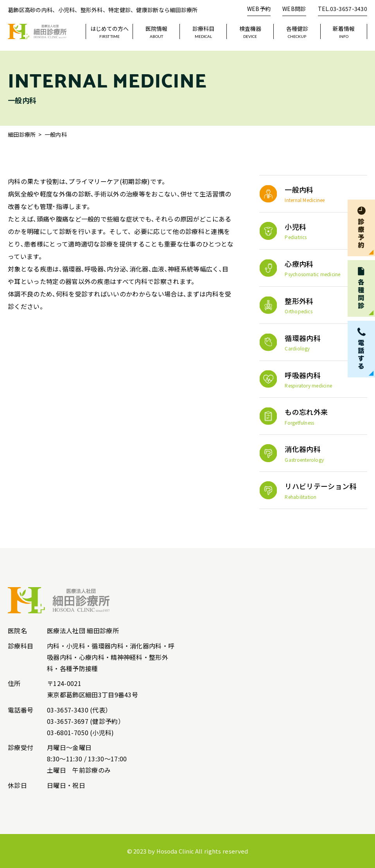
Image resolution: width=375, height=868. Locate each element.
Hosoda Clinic (175, 851)
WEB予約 (259, 9)
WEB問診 (294, 9)
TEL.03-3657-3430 (343, 9)
